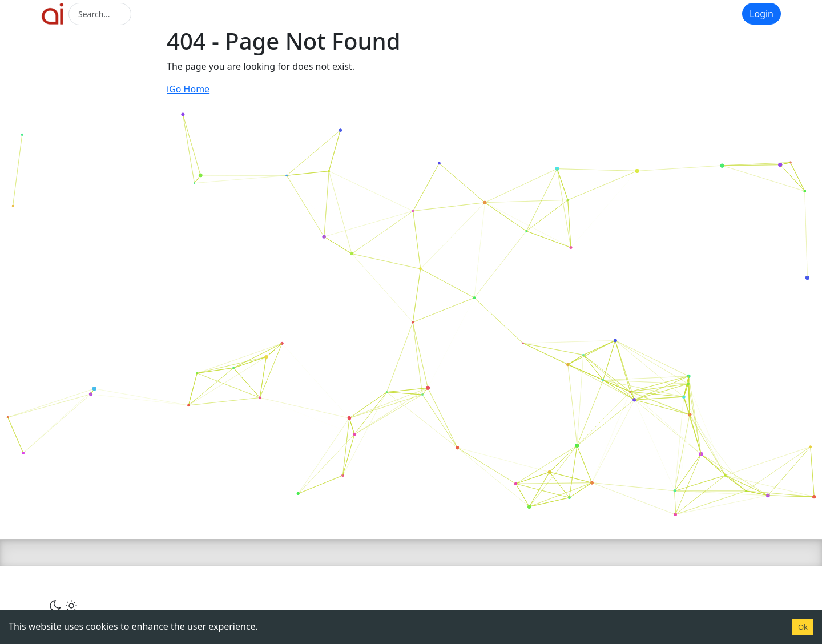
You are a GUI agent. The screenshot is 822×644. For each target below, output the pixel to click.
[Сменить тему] (63, 605)
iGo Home (188, 89)
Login (761, 14)
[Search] (100, 14)
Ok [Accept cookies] (803, 627)
